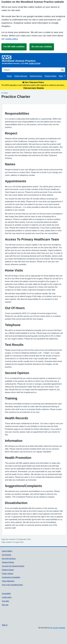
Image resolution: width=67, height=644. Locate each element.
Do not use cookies (42, 47)
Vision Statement (8, 581)
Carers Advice (7, 551)
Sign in (5, 625)
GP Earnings (7, 555)
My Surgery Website (58, 628)
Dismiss (40, 88)
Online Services (21, 76)
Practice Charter (8, 570)
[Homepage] (33, 59)
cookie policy (11, 39)
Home (9, 76)
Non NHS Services (9, 559)
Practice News (50, 76)
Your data (5, 601)
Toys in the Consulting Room (12, 585)
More (62, 76)
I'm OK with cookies (14, 47)
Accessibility (6, 594)
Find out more (30, 88)
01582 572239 (35, 63)
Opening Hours (36, 76)
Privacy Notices (8, 574)
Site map (5, 605)
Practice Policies (8, 562)
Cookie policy (7, 597)
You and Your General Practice (13, 566)
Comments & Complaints (11, 577)
